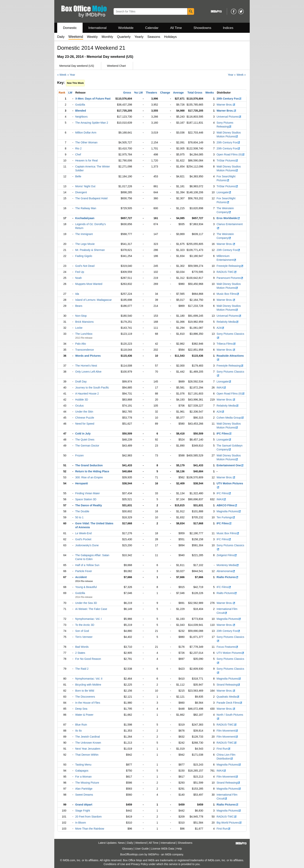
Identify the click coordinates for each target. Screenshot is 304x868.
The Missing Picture (87, 783)
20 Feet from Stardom (88, 817)
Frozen (79, 455)
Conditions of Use (114, 864)
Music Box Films (228, 294)
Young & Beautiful (86, 587)
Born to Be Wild (85, 691)
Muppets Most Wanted (89, 284)
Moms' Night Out (85, 186)
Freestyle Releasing (230, 266)
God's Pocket (83, 539)
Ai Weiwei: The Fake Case (91, 609)
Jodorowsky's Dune (87, 545)
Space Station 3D (86, 499)
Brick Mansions (84, 322)
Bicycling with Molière (88, 685)
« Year (71, 75)
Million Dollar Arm (86, 133)
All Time (176, 28)
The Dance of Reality (89, 505)
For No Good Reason (88, 659)
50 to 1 (79, 517)
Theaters (151, 93)
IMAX (221, 388)
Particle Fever (84, 571)
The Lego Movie (85, 244)
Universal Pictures (229, 117)
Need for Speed (85, 424)
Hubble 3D (82, 400)
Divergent (81, 192)
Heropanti (82, 483)
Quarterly (124, 37)
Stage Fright (83, 811)
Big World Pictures (229, 823)
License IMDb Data (163, 849)
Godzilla (80, 105)
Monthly (107, 37)
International (98, 28)
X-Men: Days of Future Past (93, 99)
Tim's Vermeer (84, 637)
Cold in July (83, 434)
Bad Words (82, 647)
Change (165, 93)
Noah (78, 278)
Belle (78, 176)
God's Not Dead (85, 266)
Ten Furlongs (226, 517)
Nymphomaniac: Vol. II (89, 679)
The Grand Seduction (89, 465)
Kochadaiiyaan (85, 218)
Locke (79, 328)
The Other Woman (86, 142)
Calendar (152, 28)
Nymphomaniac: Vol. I (88, 619)
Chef (78, 154)
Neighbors (81, 117)
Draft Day (81, 382)
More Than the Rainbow (90, 829)
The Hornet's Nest (86, 366)
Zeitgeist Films (227, 555)
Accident (81, 577)
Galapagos (82, 771)
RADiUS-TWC (227, 272)
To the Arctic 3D (85, 625)
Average (178, 93)
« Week (62, 75)
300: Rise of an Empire (89, 477)
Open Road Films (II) (231, 154)
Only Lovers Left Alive (88, 372)
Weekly (92, 37)
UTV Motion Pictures (230, 653)
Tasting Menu (83, 765)
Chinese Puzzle (85, 418)
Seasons (154, 37)
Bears (79, 306)
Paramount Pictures (230, 278)
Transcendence (85, 350)
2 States (80, 653)
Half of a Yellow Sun (87, 565)
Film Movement (227, 731)
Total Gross (195, 93)
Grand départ (84, 805)
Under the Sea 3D (86, 603)
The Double (82, 511)
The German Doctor (87, 446)
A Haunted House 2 (87, 394)
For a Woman (83, 777)
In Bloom (81, 823)
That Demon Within (87, 755)
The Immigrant (84, 234)
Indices (228, 28)
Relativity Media (228, 322)
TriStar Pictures (227, 160)
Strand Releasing (228, 685)
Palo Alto (81, 344)
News (121, 843)
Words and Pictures (88, 356)
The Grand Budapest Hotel (91, 198)
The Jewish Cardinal (88, 737)
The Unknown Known (88, 743)
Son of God (82, 631)
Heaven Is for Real (86, 160)
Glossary (127, 849)
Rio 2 (78, 148)
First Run (224, 749)
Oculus (79, 406)
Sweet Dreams (84, 795)
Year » (232, 75)
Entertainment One (230, 465)
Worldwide (126, 28)
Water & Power (84, 715)
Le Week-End (83, 533)
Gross (127, 93)
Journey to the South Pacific (92, 388)
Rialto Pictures (228, 577)
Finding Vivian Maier (88, 493)
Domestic (70, 28)
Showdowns (202, 28)
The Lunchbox (84, 334)
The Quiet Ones (85, 440)
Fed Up (80, 272)
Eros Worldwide (228, 218)
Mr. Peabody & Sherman (90, 250)
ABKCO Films (227, 505)
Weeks (210, 93)
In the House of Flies (88, 703)
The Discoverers (85, 697)
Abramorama (226, 571)
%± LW (138, 93)
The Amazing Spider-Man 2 (92, 123)
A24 (220, 328)
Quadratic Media (228, 697)
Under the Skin (84, 412)
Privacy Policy (139, 864)
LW (70, 93)
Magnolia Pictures (229, 511)
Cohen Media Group (230, 418)
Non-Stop (81, 316)
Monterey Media (228, 565)
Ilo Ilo (78, 731)
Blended (81, 111)
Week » (241, 75)
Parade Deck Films (229, 703)
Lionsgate (224, 192)
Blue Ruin (81, 725)
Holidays (170, 37)
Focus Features (227, 647)
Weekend (141, 843)
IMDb (168, 854)
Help (179, 849)
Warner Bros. (226, 105)
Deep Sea (81, 709)
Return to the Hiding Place (92, 471)
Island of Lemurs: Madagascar (93, 300)
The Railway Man (86, 208)
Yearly (139, 37)
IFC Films (224, 434)
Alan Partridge (84, 789)
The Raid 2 (82, 669)
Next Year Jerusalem (88, 749)
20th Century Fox (229, 99)
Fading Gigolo (84, 256)
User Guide (142, 849)
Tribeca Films (226, 344)
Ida (77, 294)
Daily (61, 37)
